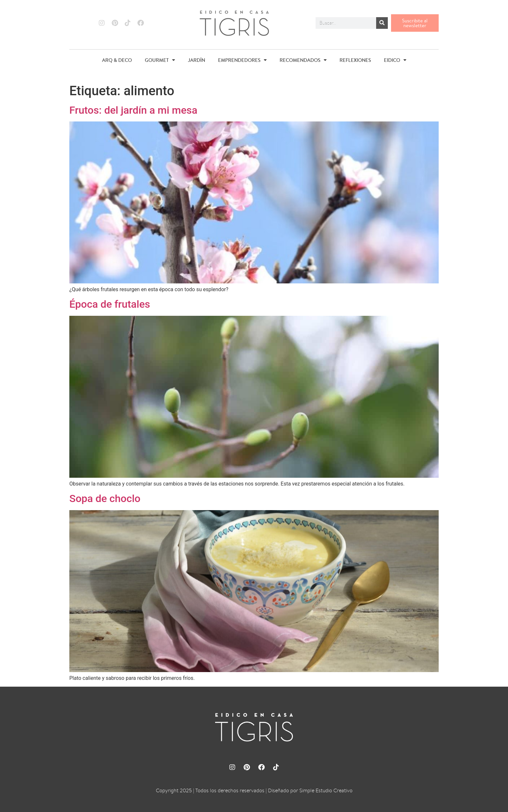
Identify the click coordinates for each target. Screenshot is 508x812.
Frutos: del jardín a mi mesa (133, 110)
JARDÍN (196, 60)
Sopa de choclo (105, 498)
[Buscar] (382, 23)
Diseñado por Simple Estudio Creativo (310, 790)
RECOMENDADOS (303, 60)
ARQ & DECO (117, 60)
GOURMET (160, 60)
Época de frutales (110, 304)
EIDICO (395, 60)
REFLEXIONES (355, 60)
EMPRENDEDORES (242, 60)
